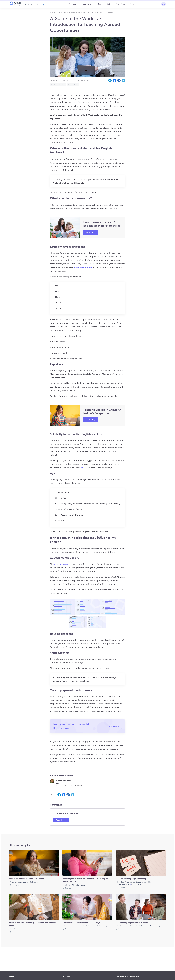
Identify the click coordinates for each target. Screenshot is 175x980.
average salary (61, 564)
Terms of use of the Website (127, 976)
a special (83, 267)
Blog (99, 4)
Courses (73, 4)
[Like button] (52, 795)
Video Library (87, 4)
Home (12, 976)
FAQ (108, 4)
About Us (67, 976)
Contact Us (120, 4)
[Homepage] (51, 12)
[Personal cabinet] (164, 4)
